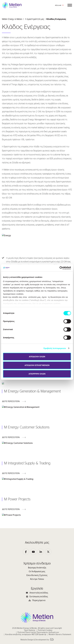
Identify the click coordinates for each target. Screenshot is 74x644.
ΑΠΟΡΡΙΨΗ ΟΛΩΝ (37, 374)
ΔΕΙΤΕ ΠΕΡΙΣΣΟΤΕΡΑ (11, 396)
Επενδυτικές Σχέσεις (37, 552)
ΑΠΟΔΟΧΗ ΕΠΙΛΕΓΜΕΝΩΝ (37, 365)
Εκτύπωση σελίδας (37, 573)
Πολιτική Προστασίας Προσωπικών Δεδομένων (38, 609)
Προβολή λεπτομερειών (55, 348)
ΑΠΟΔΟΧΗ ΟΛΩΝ (37, 357)
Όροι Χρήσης (30, 607)
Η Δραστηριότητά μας (35, 19)
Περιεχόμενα (37, 577)
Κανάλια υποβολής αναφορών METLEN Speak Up (26, 611)
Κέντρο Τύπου (37, 556)
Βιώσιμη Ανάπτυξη (37, 545)
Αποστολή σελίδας (37, 570)
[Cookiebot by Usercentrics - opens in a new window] (60, 268)
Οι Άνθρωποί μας (37, 548)
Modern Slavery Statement (60, 611)
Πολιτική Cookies (45, 607)
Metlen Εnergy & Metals (12, 19)
